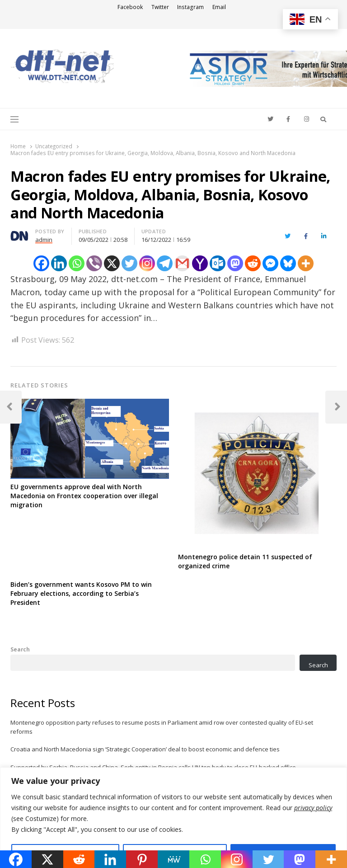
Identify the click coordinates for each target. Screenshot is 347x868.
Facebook (130, 7)
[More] (306, 263)
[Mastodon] (235, 263)
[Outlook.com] (218, 263)
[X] (112, 263)
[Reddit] (253, 263)
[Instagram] (147, 263)
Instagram (190, 7)
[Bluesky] (288, 263)
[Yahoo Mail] (200, 263)
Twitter (160, 7)
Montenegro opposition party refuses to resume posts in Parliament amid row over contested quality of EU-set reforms (162, 727)
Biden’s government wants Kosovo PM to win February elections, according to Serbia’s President (81, 593)
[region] (173, 818)
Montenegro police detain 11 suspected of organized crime (245, 561)
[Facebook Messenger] (270, 263)
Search (20, 649)
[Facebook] (41, 263)
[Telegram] (165, 263)
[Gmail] (182, 263)
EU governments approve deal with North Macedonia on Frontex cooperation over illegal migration (84, 496)
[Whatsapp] (77, 263)
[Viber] (94, 263)
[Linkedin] (59, 263)
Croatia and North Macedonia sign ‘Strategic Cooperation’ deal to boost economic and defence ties (145, 749)
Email (219, 7)
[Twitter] (129, 263)
